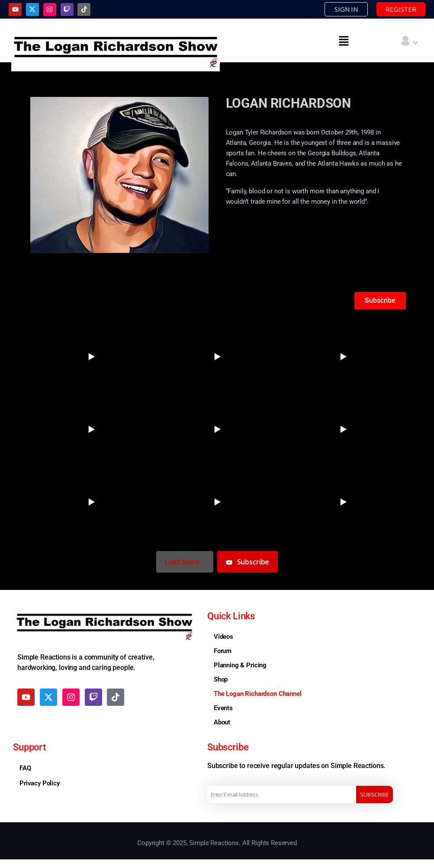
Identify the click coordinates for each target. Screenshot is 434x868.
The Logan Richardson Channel (258, 694)
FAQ (25, 768)
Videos (223, 637)
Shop (221, 679)
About (222, 722)
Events (223, 708)
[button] (344, 41)
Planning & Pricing (240, 665)
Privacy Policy (40, 783)
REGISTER (401, 9)
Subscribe (375, 794)
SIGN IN (346, 9)
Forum (223, 651)
